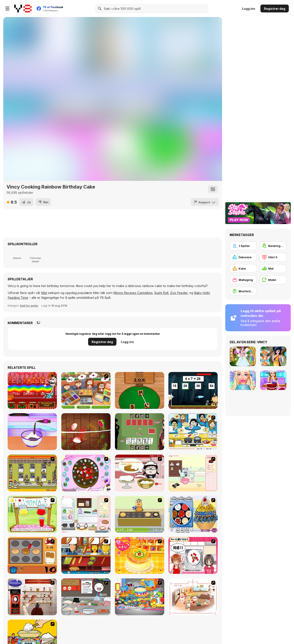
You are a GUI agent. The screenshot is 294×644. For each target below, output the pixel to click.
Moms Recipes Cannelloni (133, 293)
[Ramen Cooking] (86, 597)
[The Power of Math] (193, 390)
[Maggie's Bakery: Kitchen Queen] (140, 473)
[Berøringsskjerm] (273, 246)
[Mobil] (273, 280)
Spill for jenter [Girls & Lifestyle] (29, 306)
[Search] (100, 8)
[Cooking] (32, 555)
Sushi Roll (161, 293)
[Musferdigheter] (243, 291)
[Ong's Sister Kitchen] (140, 597)
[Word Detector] (140, 390)
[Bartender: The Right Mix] (32, 390)
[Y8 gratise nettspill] (23, 8)
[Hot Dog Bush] (86, 555)
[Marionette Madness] (32, 597)
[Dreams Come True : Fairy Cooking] (193, 597)
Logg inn (249, 9)
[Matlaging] (243, 280)
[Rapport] (205, 202)
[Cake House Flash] (140, 555)
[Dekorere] (243, 257)
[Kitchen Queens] (193, 555)
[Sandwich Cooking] (86, 514)
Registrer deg (275, 9)
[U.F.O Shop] (32, 473)
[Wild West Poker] (140, 432)
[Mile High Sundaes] (193, 514)
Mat (44, 293)
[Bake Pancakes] (140, 514)
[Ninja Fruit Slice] (86, 432)
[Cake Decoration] (86, 473)
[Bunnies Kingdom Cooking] (193, 473)
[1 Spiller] (243, 246)
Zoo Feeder (179, 293)
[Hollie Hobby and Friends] (32, 514)
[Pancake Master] (86, 390)
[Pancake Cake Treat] (32, 432)
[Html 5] (273, 257)
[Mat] (273, 268)
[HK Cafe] (193, 432)
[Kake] (243, 268)
